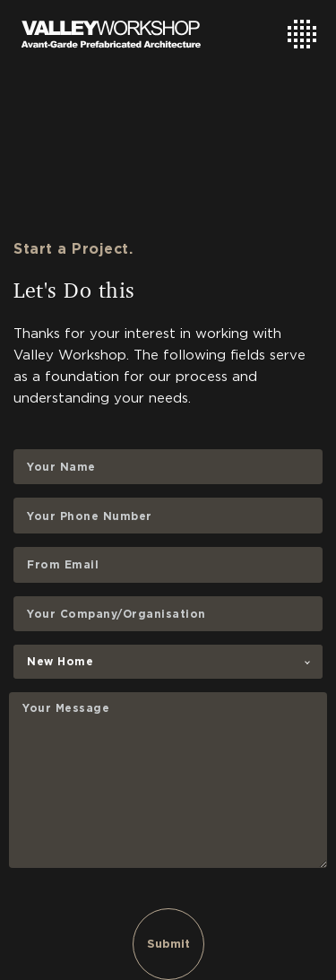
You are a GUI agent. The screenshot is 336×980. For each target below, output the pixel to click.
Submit (168, 944)
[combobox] (168, 662)
